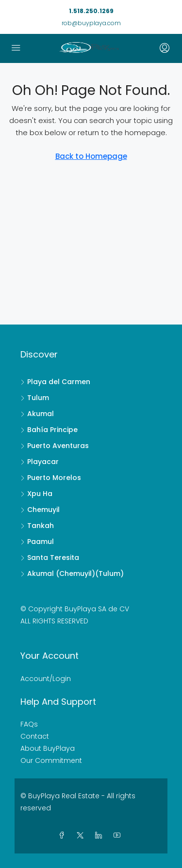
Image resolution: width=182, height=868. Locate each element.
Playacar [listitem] (40, 462)
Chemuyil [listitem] (40, 510)
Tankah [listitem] (37, 526)
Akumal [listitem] (37, 414)
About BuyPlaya (48, 748)
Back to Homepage (91, 156)
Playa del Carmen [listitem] (55, 382)
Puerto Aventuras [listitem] (55, 446)
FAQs (29, 724)
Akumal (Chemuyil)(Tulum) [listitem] (72, 573)
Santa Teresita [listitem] (50, 558)
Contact (35, 736)
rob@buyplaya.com (91, 23)
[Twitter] (82, 836)
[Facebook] (64, 836)
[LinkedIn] (100, 836)
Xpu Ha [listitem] (36, 494)
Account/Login (46, 679)
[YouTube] (119, 836)
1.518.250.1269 (91, 11)
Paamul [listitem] (37, 542)
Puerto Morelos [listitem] (51, 478)
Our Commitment (51, 760)
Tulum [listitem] (35, 398)
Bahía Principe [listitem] (49, 430)
